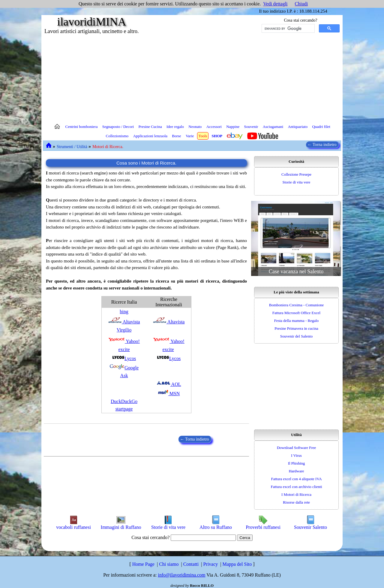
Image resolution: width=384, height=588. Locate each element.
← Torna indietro (322, 145)
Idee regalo (175, 127)
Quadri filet (321, 127)
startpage (124, 409)
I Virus (296, 455)
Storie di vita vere (297, 182)
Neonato (195, 127)
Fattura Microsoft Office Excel (296, 313)
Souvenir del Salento (296, 336)
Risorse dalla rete (296, 502)
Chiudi (301, 4)
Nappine (233, 127)
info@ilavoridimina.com (181, 575)
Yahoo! (124, 341)
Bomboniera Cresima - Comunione (296, 305)
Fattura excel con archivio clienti (296, 487)
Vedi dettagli (275, 4)
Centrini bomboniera (82, 127)
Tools (203, 136)
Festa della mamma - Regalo (297, 321)
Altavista (124, 322)
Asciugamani (273, 127)
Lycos (124, 358)
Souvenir (251, 127)
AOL (169, 384)
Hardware (296, 471)
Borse (176, 136)
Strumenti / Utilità (72, 147)
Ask (124, 376)
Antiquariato (298, 127)
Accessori (214, 127)
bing (124, 312)
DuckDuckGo (124, 401)
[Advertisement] (192, 78)
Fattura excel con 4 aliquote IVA (296, 479)
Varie (190, 136)
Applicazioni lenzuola (150, 136)
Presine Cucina (150, 127)
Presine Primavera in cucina (296, 328)
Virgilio (124, 330)
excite (124, 349)
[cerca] (288, 29)
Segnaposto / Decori (118, 127)
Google (124, 368)
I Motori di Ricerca (296, 494)
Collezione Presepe (296, 174)
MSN (169, 394)
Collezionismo (117, 136)
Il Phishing (297, 463)
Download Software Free (297, 448)
